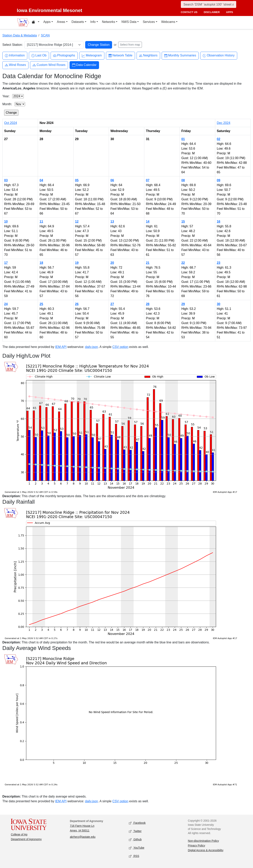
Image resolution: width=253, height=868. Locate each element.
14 (148, 222)
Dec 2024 (224, 123)
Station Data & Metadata (20, 35)
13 (112, 222)
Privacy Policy (197, 846)
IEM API (61, 347)
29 (183, 304)
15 (183, 222)
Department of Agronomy (26, 839)
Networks (109, 22)
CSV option (120, 347)
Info (93, 22)
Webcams (168, 22)
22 (183, 263)
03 (6, 180)
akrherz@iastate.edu (83, 837)
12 (77, 222)
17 (6, 263)
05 (77, 180)
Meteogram (92, 56)
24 (6, 304)
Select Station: (13, 45)
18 (41, 263)
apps (230, 12)
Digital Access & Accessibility (206, 850)
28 (148, 304)
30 (219, 304)
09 (219, 180)
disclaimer (212, 12)
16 (219, 222)
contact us (189, 12)
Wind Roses (15, 65)
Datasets (78, 22)
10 (6, 222)
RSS (134, 856)
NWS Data (129, 22)
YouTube (137, 848)
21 (148, 263)
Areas (61, 22)
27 (112, 304)
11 (41, 222)
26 (77, 304)
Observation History (219, 56)
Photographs (64, 56)
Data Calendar (84, 65)
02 (219, 139)
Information (15, 56)
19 (77, 263)
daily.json (92, 347)
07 (148, 180)
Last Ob (39, 56)
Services (149, 22)
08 (183, 180)
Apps (47, 22)
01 (183, 139)
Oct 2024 (11, 123)
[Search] (209, 4)
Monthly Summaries (180, 56)
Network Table (120, 56)
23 (219, 263)
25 (41, 304)
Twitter (135, 831)
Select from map (130, 45)
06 (112, 180)
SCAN (45, 35)
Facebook (137, 823)
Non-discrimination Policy (203, 841)
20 (112, 263)
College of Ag (19, 834)
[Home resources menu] (35, 22)
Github (135, 839)
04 (41, 180)
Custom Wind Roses (49, 65)
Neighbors (148, 56)
